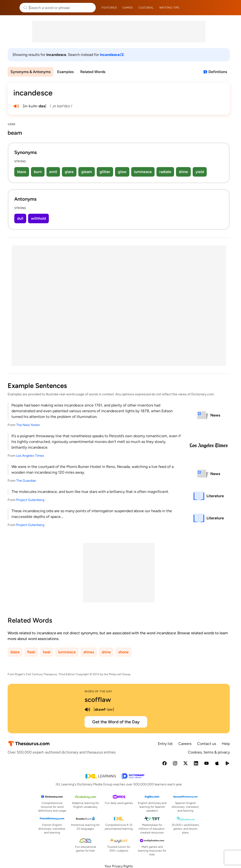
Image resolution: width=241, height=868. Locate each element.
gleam (87, 172)
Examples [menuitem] (65, 72)
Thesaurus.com (11, 8)
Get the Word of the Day (116, 722)
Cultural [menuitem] (146, 8)
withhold (38, 218)
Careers (185, 744)
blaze (22, 172)
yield (200, 172)
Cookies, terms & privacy (209, 752)
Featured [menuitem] (109, 8)
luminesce (143, 172)
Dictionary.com (231, 8)
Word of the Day (98, 691)
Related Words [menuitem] (93, 72)
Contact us (207, 744)
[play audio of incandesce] (16, 106)
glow (122, 172)
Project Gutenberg (30, 500)
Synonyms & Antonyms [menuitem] (30, 72)
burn (38, 172)
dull (20, 218)
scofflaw (98, 699)
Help (226, 744)
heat (47, 652)
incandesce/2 (112, 55)
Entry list (165, 744)
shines (89, 652)
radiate (165, 172)
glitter (105, 172)
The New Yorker (28, 425)
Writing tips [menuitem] (169, 8)
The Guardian (26, 481)
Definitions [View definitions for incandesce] (218, 72)
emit (53, 172)
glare (69, 172)
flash (31, 652)
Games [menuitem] (128, 8)
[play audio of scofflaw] (87, 709)
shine (183, 172)
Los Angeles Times (30, 456)
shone (123, 652)
